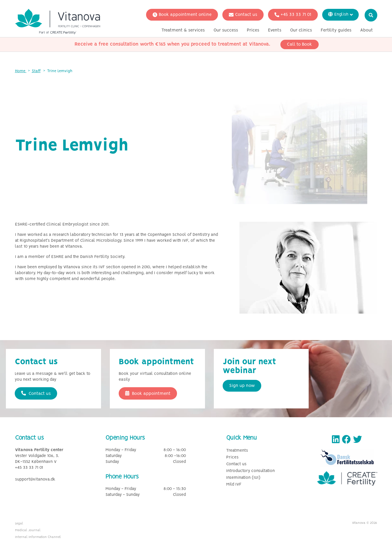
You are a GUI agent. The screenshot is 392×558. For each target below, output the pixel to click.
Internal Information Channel (38, 537)
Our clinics (301, 30)
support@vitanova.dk (35, 480)
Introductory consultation (250, 471)
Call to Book (300, 44)
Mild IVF (234, 485)
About (367, 30)
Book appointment (148, 393)
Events (275, 30)
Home (21, 71)
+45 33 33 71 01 (293, 15)
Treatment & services (183, 30)
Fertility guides (336, 30)
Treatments (237, 451)
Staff (36, 71)
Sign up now (242, 386)
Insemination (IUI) (243, 478)
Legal (19, 524)
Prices (253, 30)
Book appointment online (182, 15)
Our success (226, 30)
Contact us (243, 15)
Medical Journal (28, 530)
